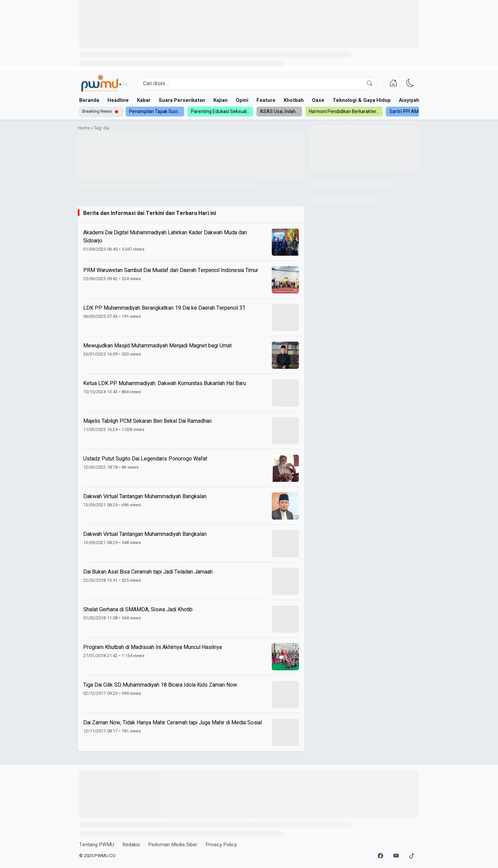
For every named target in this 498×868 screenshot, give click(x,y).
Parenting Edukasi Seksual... (220, 112)
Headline (118, 100)
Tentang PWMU (97, 845)
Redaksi (131, 845)
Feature (266, 100)
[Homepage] (104, 84)
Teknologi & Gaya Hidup (362, 100)
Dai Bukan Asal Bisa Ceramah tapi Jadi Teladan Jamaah (148, 572)
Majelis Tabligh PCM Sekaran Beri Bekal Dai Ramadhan (147, 421)
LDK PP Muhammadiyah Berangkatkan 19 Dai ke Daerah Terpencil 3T (164, 308)
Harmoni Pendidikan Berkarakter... (344, 112)
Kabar (144, 100)
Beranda (89, 100)
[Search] (257, 84)
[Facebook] (380, 856)
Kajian (220, 100)
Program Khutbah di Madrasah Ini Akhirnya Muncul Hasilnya (153, 647)
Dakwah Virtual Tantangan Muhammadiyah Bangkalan (145, 496)
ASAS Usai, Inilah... (279, 112)
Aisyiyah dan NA (418, 100)
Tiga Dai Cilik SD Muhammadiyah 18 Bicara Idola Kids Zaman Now (160, 685)
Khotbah (294, 100)
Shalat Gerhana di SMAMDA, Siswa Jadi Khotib (138, 610)
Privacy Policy (221, 845)
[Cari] (370, 84)
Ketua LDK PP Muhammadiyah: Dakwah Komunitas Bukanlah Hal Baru (165, 383)
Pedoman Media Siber (173, 845)
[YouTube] (396, 856)
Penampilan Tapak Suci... (155, 112)
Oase (318, 100)
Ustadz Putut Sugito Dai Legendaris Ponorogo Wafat (145, 459)
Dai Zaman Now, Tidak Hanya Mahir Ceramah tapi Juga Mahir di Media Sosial (173, 723)
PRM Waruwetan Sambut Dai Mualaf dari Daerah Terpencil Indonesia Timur (171, 270)
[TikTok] (412, 856)
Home (84, 128)
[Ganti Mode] (410, 84)
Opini (242, 100)
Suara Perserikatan (182, 100)
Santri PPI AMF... (406, 112)
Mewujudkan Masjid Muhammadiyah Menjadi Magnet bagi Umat (157, 346)
